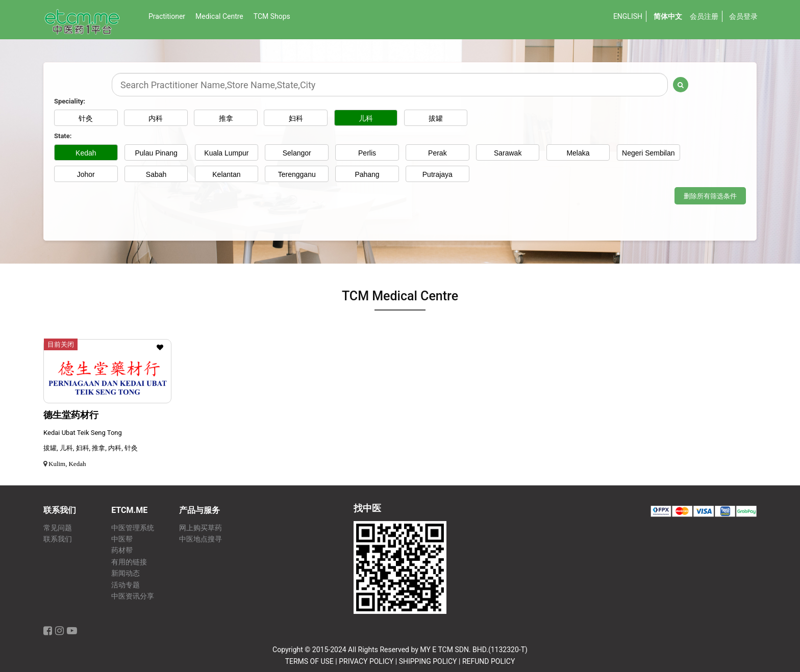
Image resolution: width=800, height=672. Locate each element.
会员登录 (743, 16)
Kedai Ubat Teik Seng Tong (83, 433)
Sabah (156, 174)
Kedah (86, 153)
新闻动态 (126, 573)
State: (63, 136)
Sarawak (508, 153)
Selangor (297, 153)
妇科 (297, 118)
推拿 (227, 118)
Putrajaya (437, 174)
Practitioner (167, 16)
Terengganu (297, 174)
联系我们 (58, 539)
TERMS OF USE (309, 661)
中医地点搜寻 (201, 539)
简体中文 (668, 16)
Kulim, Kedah (67, 464)
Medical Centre (219, 16)
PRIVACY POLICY (366, 661)
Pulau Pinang (156, 153)
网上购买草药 (201, 528)
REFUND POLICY (489, 661)
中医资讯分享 (133, 596)
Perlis (367, 153)
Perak (437, 153)
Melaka (578, 153)
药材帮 (122, 550)
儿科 (367, 118)
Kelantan (226, 174)
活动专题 (126, 585)
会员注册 (704, 16)
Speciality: (70, 101)
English (628, 16)
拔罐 (437, 118)
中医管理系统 (133, 528)
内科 (156, 118)
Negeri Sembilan (648, 153)
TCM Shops (272, 16)
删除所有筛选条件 (710, 196)
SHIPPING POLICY (428, 661)
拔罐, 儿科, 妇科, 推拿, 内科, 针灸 (91, 448)
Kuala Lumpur (226, 153)
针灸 (86, 118)
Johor (86, 174)
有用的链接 (129, 562)
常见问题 (58, 528)
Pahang (367, 174)
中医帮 (122, 539)
